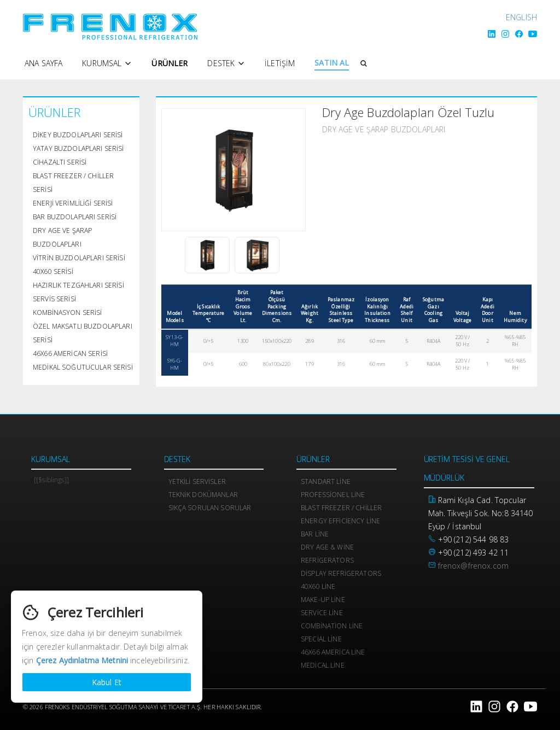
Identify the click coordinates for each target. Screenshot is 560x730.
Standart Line (326, 481)
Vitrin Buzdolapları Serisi (79, 258)
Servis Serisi (54, 299)
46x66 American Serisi (70, 354)
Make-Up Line (323, 600)
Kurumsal (107, 63)
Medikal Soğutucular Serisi (83, 367)
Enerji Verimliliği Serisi (73, 203)
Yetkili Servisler (197, 481)
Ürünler (170, 63)
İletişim (280, 63)
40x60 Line (318, 586)
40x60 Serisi (53, 271)
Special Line (321, 639)
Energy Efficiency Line (340, 521)
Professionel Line (333, 495)
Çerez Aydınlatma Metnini (82, 660)
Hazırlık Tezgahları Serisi (78, 285)
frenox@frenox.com (473, 566)
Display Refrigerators (341, 573)
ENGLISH (521, 17)
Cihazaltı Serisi (60, 162)
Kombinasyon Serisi (68, 313)
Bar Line (315, 534)
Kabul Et (107, 682)
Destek (226, 63)
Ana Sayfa (43, 63)
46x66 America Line (333, 652)
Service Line (322, 613)
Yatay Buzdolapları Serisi (78, 148)
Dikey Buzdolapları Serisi (78, 135)
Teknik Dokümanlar (203, 495)
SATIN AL (332, 63)
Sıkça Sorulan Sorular (210, 508)
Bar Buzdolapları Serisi (75, 217)
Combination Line (332, 626)
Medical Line (323, 665)
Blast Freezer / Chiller (341, 508)
